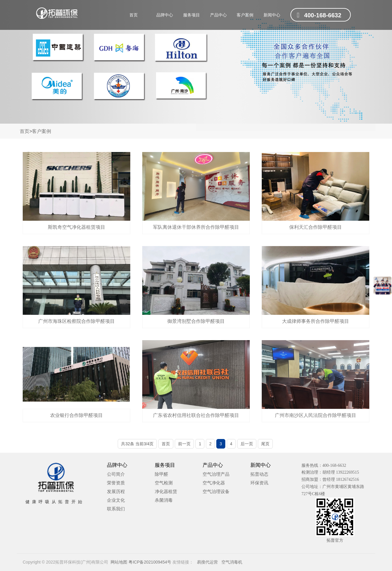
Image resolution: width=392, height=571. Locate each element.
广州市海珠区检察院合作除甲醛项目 (76, 321)
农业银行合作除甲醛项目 (76, 415)
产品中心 (218, 15)
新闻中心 (272, 15)
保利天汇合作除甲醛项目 (316, 227)
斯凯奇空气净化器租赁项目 (76, 227)
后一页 (247, 444)
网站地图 (119, 562)
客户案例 (245, 15)
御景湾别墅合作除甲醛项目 (196, 321)
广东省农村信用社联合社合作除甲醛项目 (196, 415)
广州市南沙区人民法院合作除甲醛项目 (316, 415)
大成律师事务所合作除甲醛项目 (316, 321)
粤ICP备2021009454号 (150, 562)
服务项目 (192, 15)
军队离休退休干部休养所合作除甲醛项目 (196, 227)
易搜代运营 (206, 562)
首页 (134, 15)
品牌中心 (165, 15)
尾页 (265, 444)
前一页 (184, 444)
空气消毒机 (231, 562)
